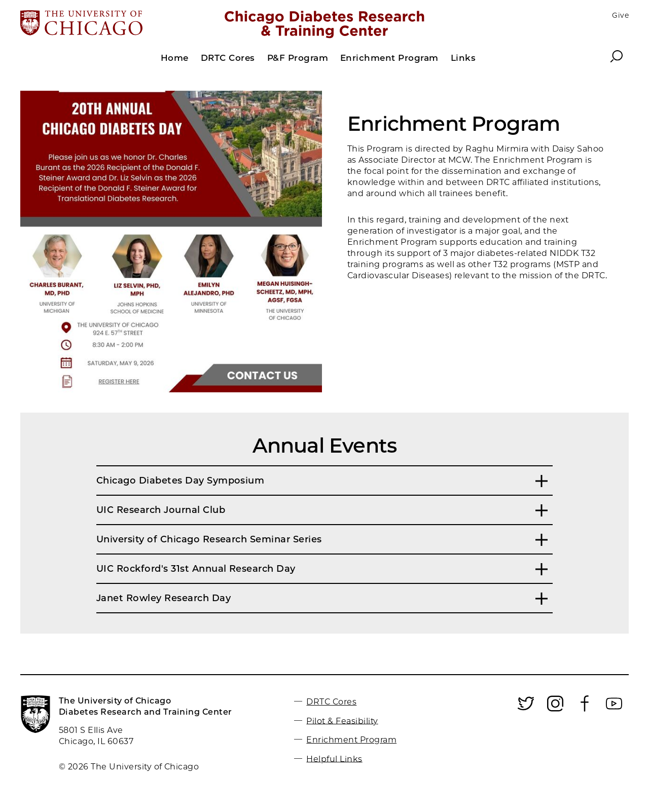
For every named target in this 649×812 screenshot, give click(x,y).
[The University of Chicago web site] (120, 24)
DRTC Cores (331, 702)
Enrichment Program (351, 740)
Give (620, 15)
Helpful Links (334, 759)
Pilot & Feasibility (342, 721)
